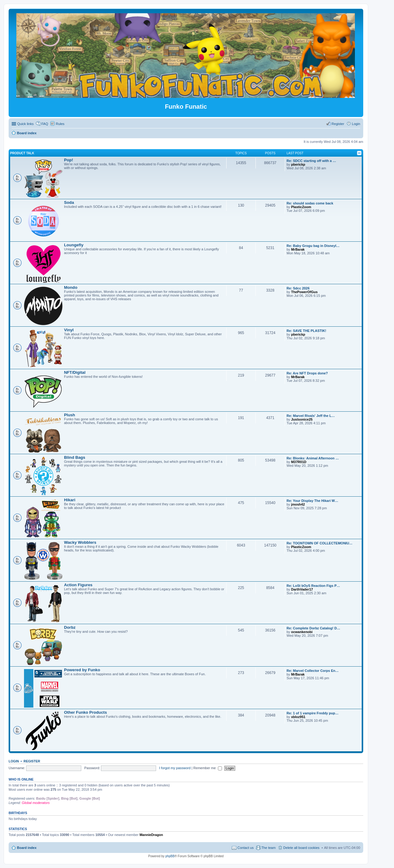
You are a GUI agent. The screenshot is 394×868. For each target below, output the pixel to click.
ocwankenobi (302, 632)
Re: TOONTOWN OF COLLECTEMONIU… (320, 543)
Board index (27, 848)
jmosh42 (298, 504)
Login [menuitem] (356, 124)
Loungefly (74, 245)
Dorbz (70, 627)
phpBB (170, 856)
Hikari (70, 500)
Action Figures (78, 585)
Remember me (208, 768)
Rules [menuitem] (60, 124)
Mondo (71, 287)
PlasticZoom (301, 207)
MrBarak (298, 249)
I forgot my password (175, 768)
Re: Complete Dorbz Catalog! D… (313, 628)
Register (32, 761)
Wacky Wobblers (80, 542)
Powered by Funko (82, 670)
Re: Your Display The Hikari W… (312, 501)
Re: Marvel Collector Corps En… (313, 671)
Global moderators (36, 803)
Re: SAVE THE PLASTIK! (306, 331)
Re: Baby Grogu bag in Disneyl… (313, 246)
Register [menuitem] (338, 124)
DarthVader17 (302, 589)
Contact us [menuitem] (245, 848)
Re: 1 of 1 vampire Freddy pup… (313, 713)
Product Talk (22, 153)
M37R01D (299, 462)
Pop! (68, 160)
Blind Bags (75, 457)
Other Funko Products (85, 712)
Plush (70, 415)
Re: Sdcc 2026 (298, 288)
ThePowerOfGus (304, 292)
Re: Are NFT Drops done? (307, 373)
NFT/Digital (75, 372)
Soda (69, 202)
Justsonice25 (302, 419)
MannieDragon (151, 835)
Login (14, 761)
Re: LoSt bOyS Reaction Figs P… (313, 586)
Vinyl (69, 330)
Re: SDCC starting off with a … (311, 161)
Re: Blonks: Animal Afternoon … (313, 458)
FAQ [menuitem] (45, 124)
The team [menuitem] (268, 848)
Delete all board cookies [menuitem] (301, 848)
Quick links (25, 124)
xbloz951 (298, 717)
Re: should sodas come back (310, 203)
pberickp (298, 164)
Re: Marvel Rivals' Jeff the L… (311, 416)
